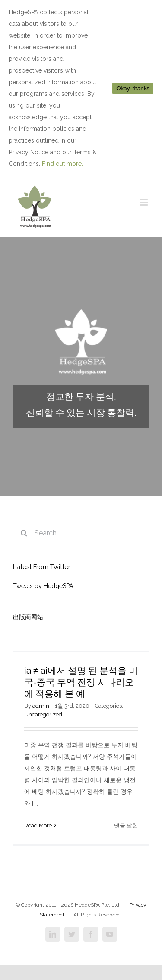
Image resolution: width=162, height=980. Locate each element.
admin (41, 706)
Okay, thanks (133, 88)
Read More (38, 826)
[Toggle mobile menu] (145, 202)
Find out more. (62, 164)
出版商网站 (28, 617)
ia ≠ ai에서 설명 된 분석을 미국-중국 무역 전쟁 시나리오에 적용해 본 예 (81, 682)
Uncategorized (43, 714)
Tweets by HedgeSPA (43, 586)
